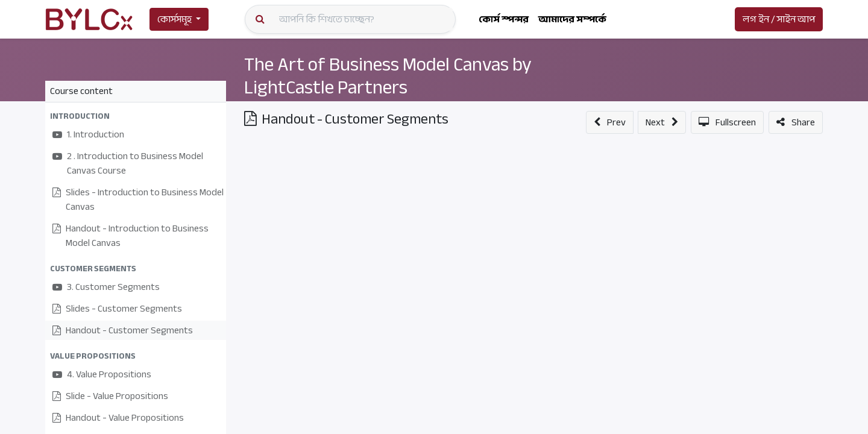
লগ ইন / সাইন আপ (779, 19)
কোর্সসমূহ (175, 19)
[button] (136, 116)
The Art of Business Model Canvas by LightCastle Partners (388, 76)
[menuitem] (504, 19)
